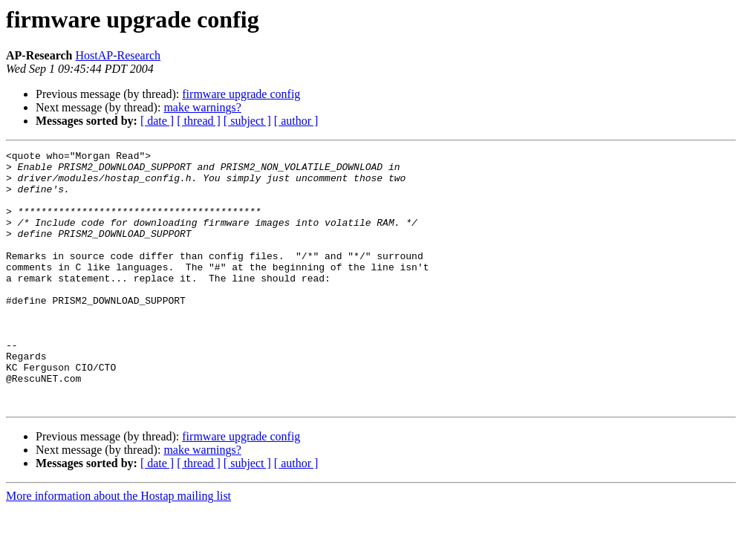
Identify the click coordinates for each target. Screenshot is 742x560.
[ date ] (157, 121)
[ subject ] (247, 121)
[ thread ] (199, 121)
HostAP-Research (118, 55)
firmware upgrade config (241, 94)
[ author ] (296, 121)
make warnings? (202, 107)
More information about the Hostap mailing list (118, 547)
